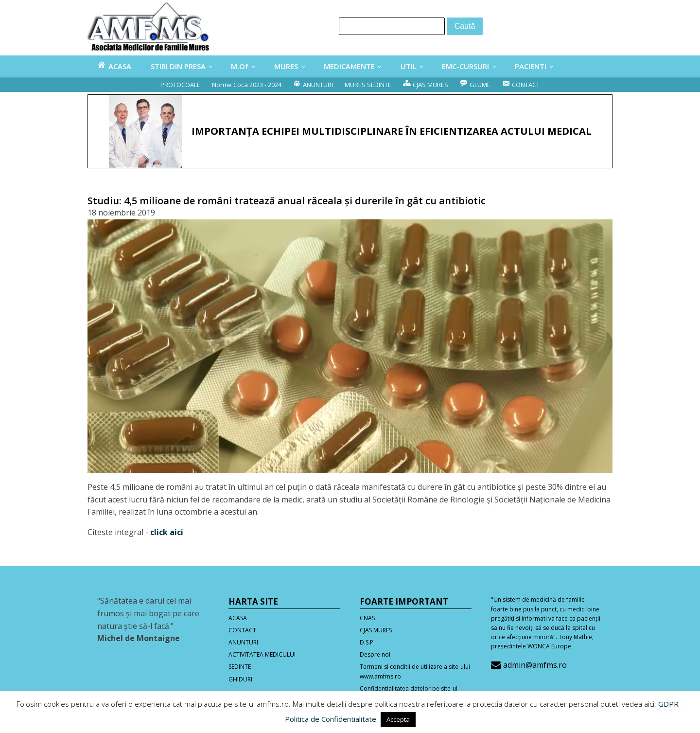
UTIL (409, 66)
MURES (286, 66)
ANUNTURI (243, 642)
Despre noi (375, 654)
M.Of (240, 66)
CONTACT (242, 630)
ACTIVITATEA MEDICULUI (262, 654)
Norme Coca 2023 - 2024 (247, 85)
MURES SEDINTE (368, 85)
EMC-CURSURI (465, 66)
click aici (167, 532)
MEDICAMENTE (349, 66)
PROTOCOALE (180, 85)
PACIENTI (531, 66)
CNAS (367, 618)
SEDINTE (240, 667)
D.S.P (367, 642)
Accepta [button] (398, 719)
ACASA (238, 618)
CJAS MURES (376, 630)
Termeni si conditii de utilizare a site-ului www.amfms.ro (415, 671)
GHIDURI (240, 679)
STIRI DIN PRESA (178, 66)
